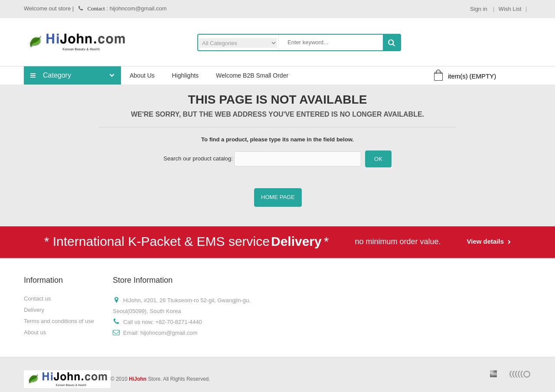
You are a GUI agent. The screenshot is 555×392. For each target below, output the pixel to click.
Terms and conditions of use (59, 321)
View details (486, 241)
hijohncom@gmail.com (169, 333)
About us (35, 332)
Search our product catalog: (198, 158)
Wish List (510, 9)
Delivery (34, 310)
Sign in (479, 9)
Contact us (37, 299)
